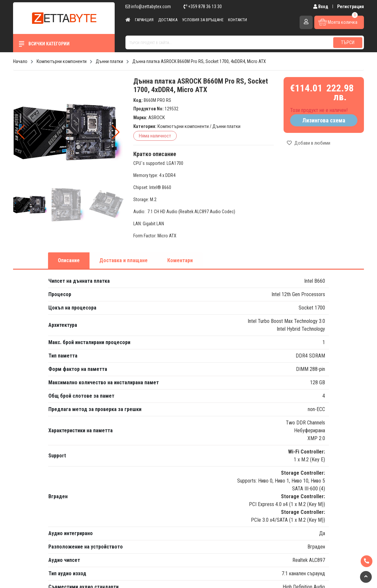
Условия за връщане (203, 20)
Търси (348, 42)
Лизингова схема (324, 120)
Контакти (238, 20)
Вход (321, 7)
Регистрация (351, 7)
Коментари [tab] (180, 260)
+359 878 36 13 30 (203, 7)
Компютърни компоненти (183, 126)
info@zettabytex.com (148, 7)
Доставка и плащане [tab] (123, 260)
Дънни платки (226, 126)
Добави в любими (309, 143)
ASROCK (157, 118)
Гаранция (144, 20)
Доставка (168, 20)
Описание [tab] (69, 260)
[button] (116, 132)
